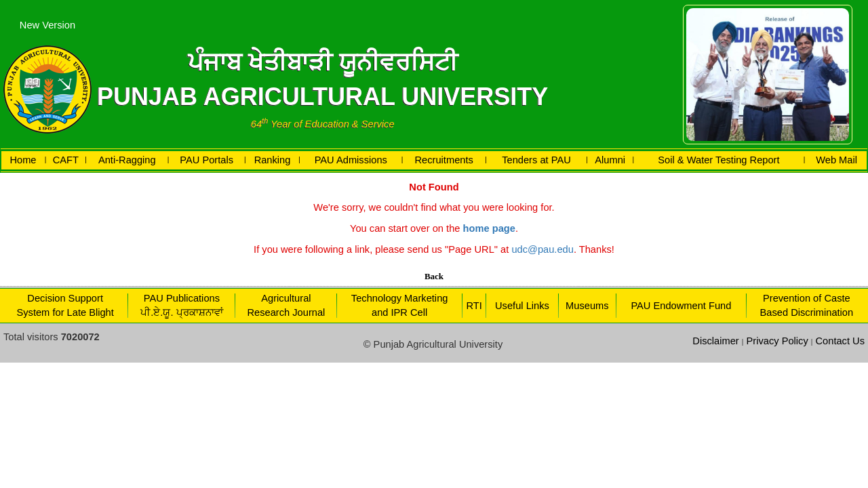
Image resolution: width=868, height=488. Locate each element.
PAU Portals (206, 160)
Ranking (273, 160)
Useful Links (522, 306)
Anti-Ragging (127, 160)
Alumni (610, 160)
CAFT (66, 160)
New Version (47, 25)
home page (489, 228)
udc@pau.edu (542, 249)
